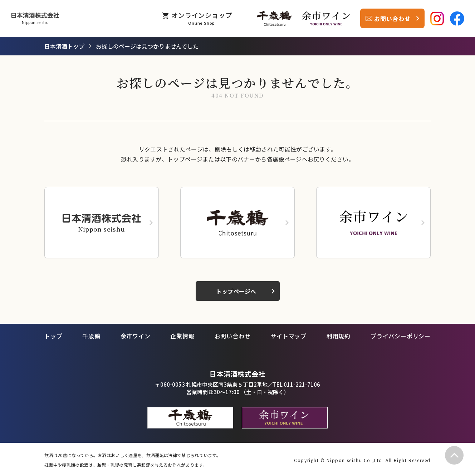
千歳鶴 (91, 336)
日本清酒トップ (64, 46)
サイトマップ (288, 336)
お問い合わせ (233, 336)
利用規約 (339, 336)
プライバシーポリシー (401, 336)
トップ (53, 336)
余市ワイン (136, 336)
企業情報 (182, 336)
